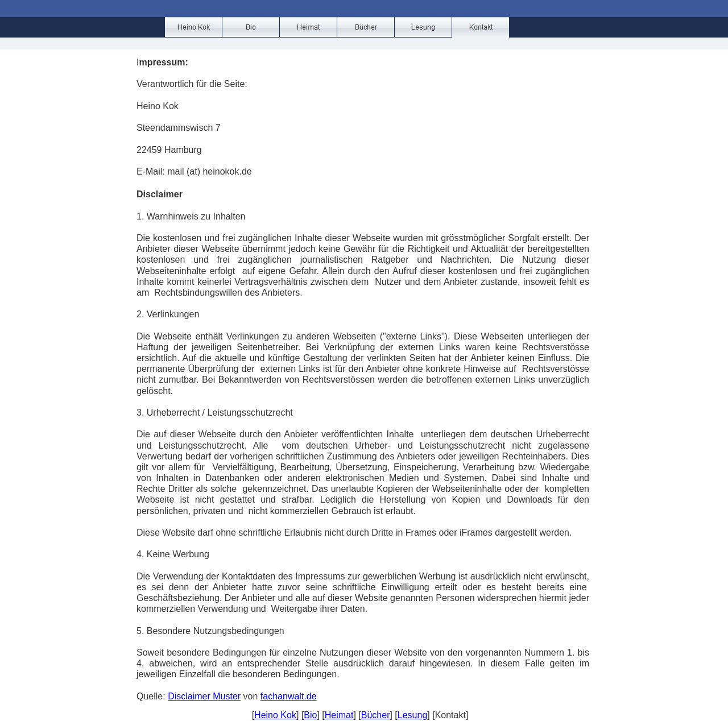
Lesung (413, 715)
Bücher (376, 715)
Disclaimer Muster (204, 696)
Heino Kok (275, 715)
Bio (310, 715)
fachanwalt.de (289, 696)
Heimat (339, 715)
